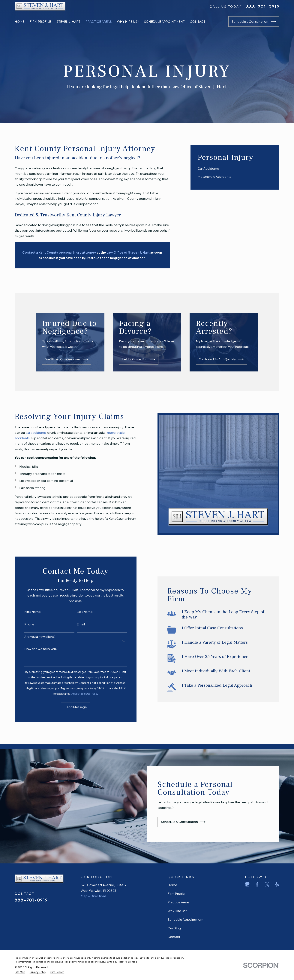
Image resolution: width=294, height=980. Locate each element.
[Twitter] (267, 884)
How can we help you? (36, 649)
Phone (24, 624)
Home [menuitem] (19, 21)
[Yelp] (277, 884)
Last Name (79, 612)
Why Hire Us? (177, 911)
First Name (27, 612)
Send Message (70, 707)
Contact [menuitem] (198, 21)
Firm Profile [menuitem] (40, 21)
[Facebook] (257, 884)
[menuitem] (235, 168)
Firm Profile (176, 894)
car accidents (30, 433)
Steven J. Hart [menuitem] (68, 21)
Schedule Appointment (186, 919)
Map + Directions (94, 896)
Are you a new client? (35, 637)
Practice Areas (178, 902)
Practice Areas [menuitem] (99, 21)
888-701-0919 (263, 7)
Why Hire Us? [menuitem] (128, 21)
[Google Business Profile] (247, 884)
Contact (174, 937)
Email (75, 624)
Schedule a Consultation (254, 22)
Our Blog (174, 928)
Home (172, 885)
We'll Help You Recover (73, 359)
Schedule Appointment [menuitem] (164, 21)
